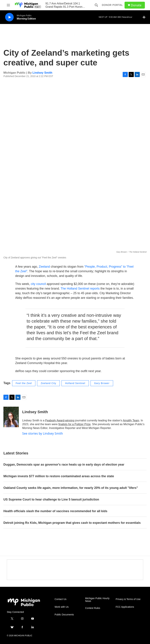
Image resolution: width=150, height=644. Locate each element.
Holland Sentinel (75, 383)
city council (38, 284)
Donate (136, 5)
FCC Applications (125, 607)
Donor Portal (112, 5)
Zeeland (45, 267)
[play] (9, 17)
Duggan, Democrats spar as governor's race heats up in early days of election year (64, 465)
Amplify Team (131, 420)
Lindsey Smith (42, 73)
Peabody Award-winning (60, 420)
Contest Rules (93, 608)
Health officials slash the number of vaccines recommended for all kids (55, 511)
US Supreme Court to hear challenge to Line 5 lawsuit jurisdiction (51, 499)
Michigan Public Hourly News (97, 600)
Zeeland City (48, 383)
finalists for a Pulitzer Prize (75, 424)
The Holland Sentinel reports (80, 289)
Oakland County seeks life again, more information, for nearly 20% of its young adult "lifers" (71, 488)
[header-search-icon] (96, 5)
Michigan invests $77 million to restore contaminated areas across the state (59, 476)
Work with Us (62, 607)
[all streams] (145, 17)
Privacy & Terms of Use (128, 599)
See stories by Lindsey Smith (43, 433)
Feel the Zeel (24, 383)
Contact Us (60, 599)
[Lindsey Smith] (11, 417)
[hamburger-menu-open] (8, 5)
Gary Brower (102, 383)
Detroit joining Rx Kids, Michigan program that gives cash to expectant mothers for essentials (72, 523)
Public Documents (64, 615)
